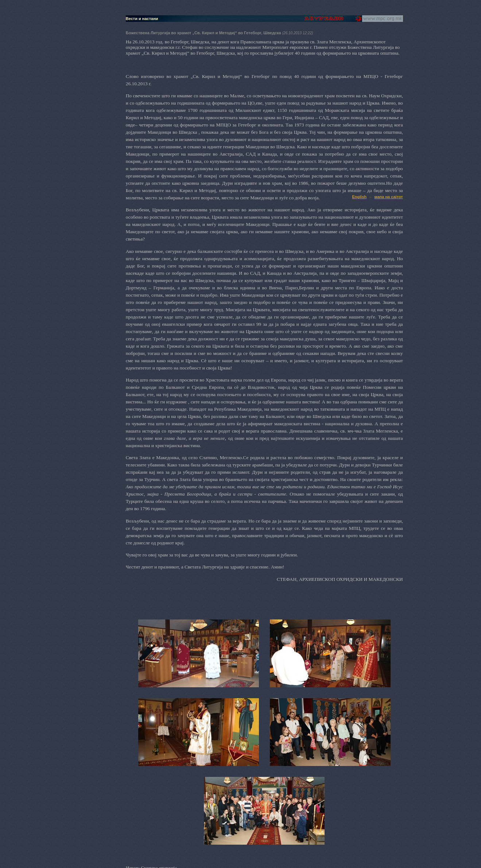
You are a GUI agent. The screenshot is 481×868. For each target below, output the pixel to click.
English (360, 197)
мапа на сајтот (388, 197)
